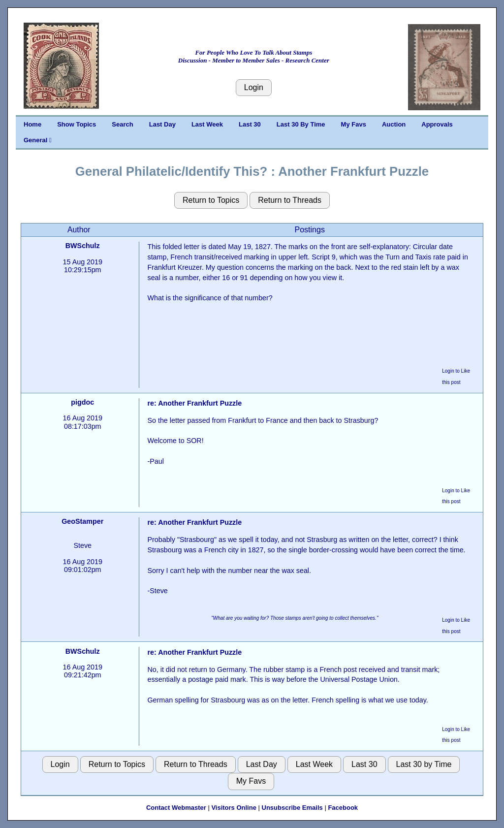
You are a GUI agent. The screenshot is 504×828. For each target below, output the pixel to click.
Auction (394, 124)
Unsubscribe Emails (292, 808)
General (38, 140)
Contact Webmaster (176, 808)
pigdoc (82, 402)
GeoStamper (82, 521)
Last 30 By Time (301, 124)
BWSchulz (83, 246)
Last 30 (250, 124)
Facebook (343, 808)
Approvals (437, 124)
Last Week (207, 124)
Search (122, 124)
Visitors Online (234, 808)
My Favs (354, 124)
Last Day (162, 124)
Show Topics (77, 124)
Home (32, 124)
